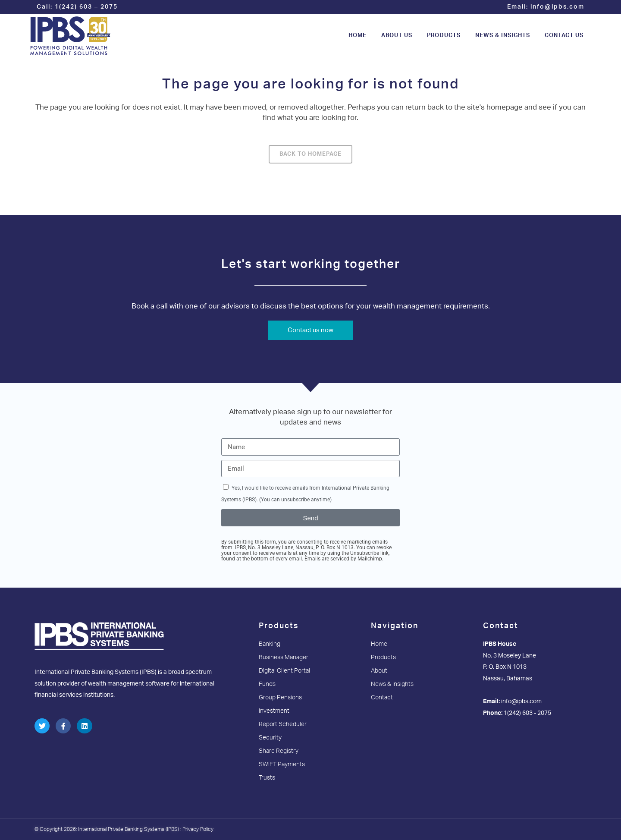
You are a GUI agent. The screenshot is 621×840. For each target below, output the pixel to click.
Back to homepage (310, 154)
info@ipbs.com (557, 7)
